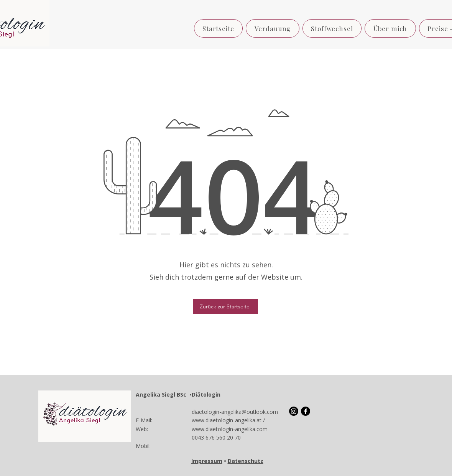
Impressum (207, 461)
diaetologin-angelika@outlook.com (235, 412)
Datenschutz (246, 461)
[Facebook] (306, 411)
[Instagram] (294, 411)
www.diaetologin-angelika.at (227, 420)
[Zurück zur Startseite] (225, 306)
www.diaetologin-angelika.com (230, 429)
